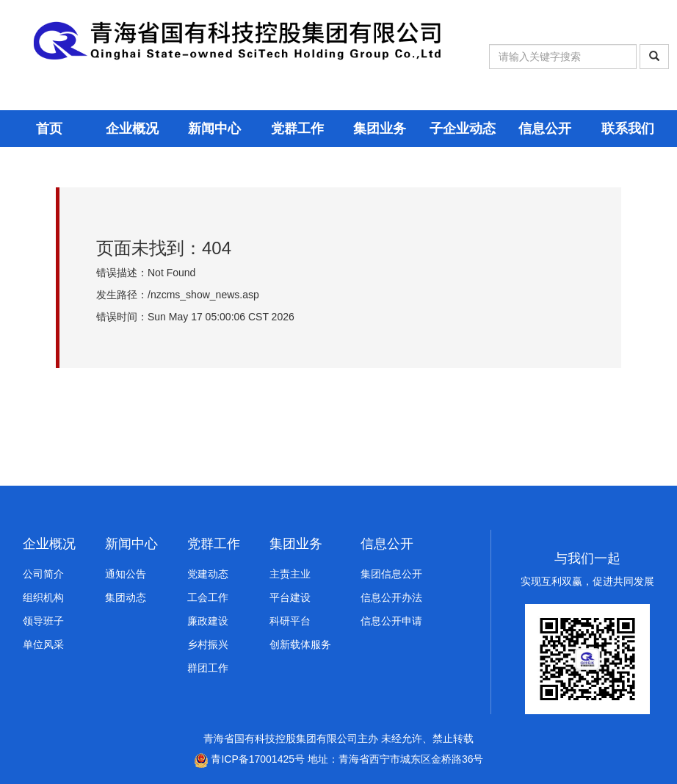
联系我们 (628, 129)
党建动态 (208, 574)
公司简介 (43, 574)
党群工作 (297, 129)
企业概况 (132, 129)
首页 (49, 129)
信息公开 (545, 129)
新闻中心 (214, 129)
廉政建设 (208, 621)
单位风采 (43, 644)
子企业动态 (463, 129)
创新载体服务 (300, 644)
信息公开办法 (391, 597)
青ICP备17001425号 (250, 759)
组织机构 (43, 597)
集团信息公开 (391, 574)
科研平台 (290, 621)
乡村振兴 (208, 644)
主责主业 (290, 574)
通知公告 (126, 574)
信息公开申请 (391, 621)
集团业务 (380, 129)
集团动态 (126, 597)
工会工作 (208, 597)
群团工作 (208, 668)
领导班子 (43, 621)
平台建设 (290, 597)
